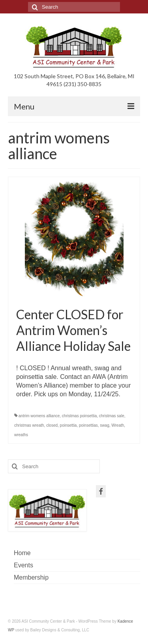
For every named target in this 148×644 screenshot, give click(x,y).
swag (104, 425)
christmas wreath (29, 425)
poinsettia (68, 425)
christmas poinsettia (79, 416)
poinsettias (88, 425)
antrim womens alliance (39, 416)
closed (52, 425)
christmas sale (112, 416)
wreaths (21, 435)
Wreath (118, 425)
